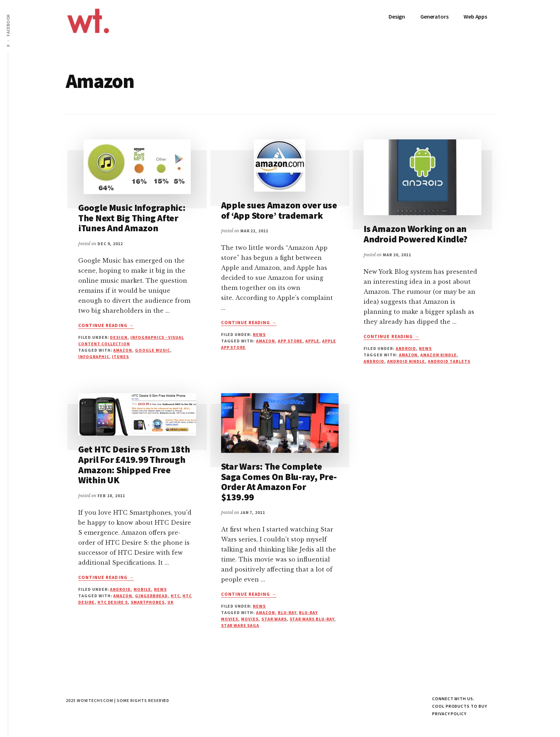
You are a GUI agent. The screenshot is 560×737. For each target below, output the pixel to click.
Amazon (123, 350)
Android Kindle (406, 361)
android (374, 361)
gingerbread (151, 596)
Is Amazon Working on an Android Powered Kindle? (416, 234)
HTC (175, 596)
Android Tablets (449, 361)
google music (152, 350)
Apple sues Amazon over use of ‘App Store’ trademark (279, 210)
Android (406, 348)
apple (312, 341)
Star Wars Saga (240, 625)
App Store (290, 341)
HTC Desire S (113, 602)
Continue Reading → (106, 326)
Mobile (142, 589)
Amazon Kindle (438, 355)
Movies (250, 619)
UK (171, 602)
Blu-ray (287, 612)
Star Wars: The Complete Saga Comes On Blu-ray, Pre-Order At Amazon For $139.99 (279, 482)
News (259, 334)
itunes (120, 357)
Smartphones (148, 602)
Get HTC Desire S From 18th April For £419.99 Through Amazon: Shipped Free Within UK (134, 464)
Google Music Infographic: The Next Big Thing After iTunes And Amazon (132, 218)
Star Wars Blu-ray (312, 619)
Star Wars (274, 619)
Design (119, 337)
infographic (94, 357)
